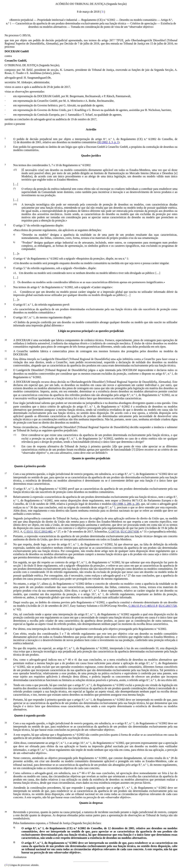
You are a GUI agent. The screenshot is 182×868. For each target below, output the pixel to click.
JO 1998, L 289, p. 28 (126, 504)
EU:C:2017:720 (168, 606)
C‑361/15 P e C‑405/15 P (143, 606)
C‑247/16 (114, 532)
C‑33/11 (28, 532)
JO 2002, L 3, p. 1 (108, 142)
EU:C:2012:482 (43, 532)
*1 (103, 11)
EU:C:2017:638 (130, 532)
